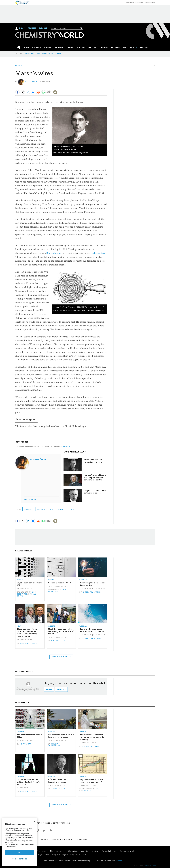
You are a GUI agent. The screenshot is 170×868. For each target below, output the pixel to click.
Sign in (49, 689)
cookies (119, 861)
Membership (150, 3)
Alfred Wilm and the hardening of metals (93, 461)
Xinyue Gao (26, 744)
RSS (69, 823)
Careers (52, 626)
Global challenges (109, 851)
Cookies (45, 839)
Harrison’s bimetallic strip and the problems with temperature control (95, 477)
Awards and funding (90, 851)
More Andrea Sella (74, 452)
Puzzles (58, 54)
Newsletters (30, 54)
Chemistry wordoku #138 (59, 583)
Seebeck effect (98, 253)
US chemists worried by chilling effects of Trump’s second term (28, 782)
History (61, 509)
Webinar (83, 580)
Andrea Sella (31, 82)
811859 (66, 447)
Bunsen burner (54, 253)
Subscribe (44, 28)
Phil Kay (87, 791)
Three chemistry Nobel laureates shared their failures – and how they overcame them (27, 633)
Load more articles (61, 657)
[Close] (34, 822)
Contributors (59, 823)
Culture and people (45, 509)
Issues (48, 823)
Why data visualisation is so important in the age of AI (91, 781)
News (19, 626)
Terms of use (56, 839)
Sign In (22, 28)
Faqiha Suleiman (91, 746)
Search (81, 28)
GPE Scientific (26, 593)
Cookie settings (20, 859)
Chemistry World (92, 592)
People (71, 509)
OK (20, 853)
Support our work (127, 851)
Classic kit (28, 509)
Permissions (82, 839)
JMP (96, 789)
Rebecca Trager (28, 643)
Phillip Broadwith (54, 745)
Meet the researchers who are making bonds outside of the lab (61, 631)
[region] (20, 842)
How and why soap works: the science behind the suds (92, 630)
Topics (40, 823)
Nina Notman (58, 641)
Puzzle (20, 580)
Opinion (19, 66)
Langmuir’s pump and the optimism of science (95, 492)
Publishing (130, 3)
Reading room (48, 54)
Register (32, 28)
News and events (57, 851)
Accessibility (69, 839)
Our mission (42, 851)
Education (139, 3)
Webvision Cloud (150, 866)
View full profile (30, 499)
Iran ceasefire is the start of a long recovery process (61, 736)
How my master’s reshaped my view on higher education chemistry (92, 737)
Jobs (38, 54)
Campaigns (73, 851)
